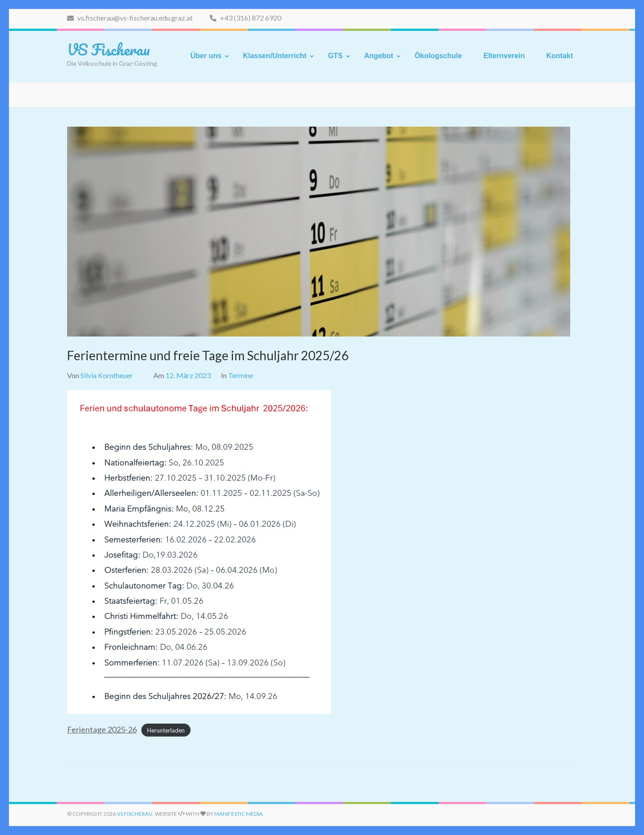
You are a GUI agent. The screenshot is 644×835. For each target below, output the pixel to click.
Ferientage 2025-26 (102, 729)
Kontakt (559, 56)
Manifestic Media (238, 814)
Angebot (379, 56)
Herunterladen (166, 730)
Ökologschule (438, 56)
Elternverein (504, 56)
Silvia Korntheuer (107, 375)
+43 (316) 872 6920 (246, 18)
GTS (335, 56)
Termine (241, 375)
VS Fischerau (108, 49)
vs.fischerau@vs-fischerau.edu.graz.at (130, 18)
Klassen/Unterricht (275, 56)
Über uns (206, 56)
